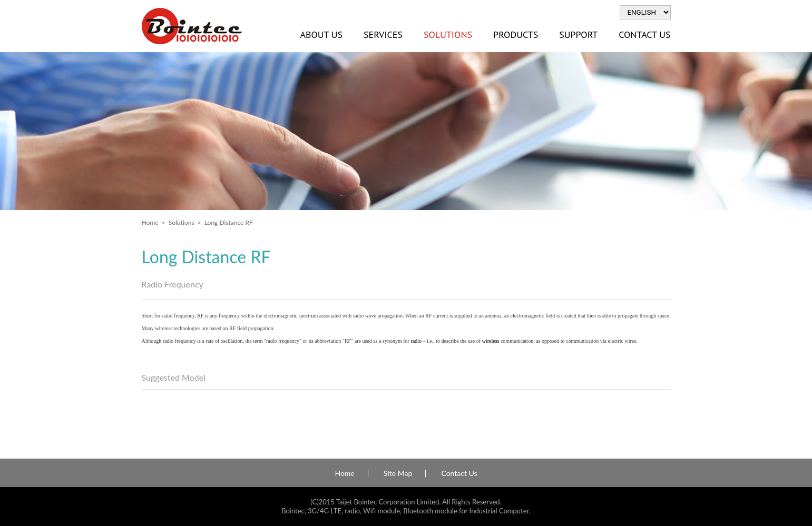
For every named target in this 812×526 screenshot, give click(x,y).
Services (383, 34)
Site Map (398, 473)
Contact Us (644, 34)
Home (150, 222)
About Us (321, 34)
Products (516, 34)
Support (578, 34)
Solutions (448, 34)
